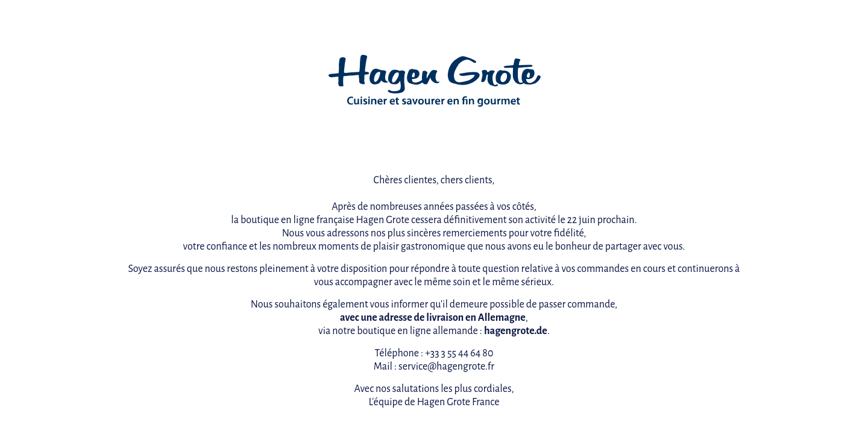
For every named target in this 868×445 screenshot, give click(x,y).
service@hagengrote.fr (446, 367)
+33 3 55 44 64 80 (459, 353)
